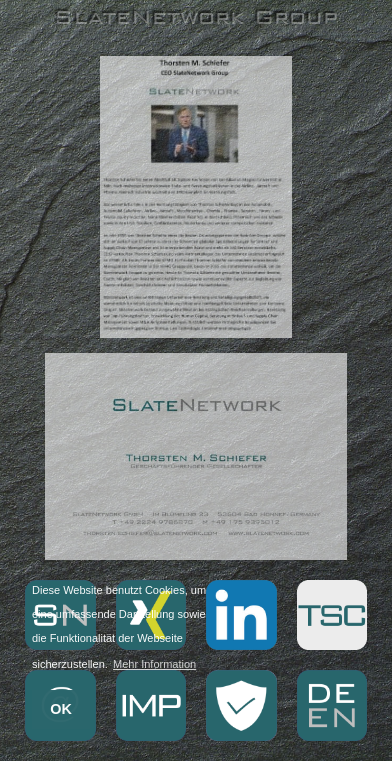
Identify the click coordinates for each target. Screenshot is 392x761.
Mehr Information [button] (154, 664)
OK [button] (61, 709)
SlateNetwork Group (196, 17)
